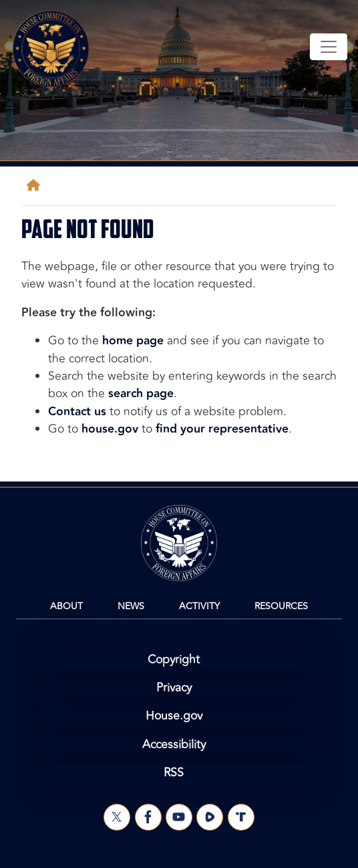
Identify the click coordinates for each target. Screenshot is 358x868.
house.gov (110, 429)
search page (141, 394)
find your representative (222, 429)
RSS (174, 773)
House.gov (174, 716)
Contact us (77, 412)
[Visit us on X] (117, 817)
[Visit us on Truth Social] (241, 817)
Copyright (174, 660)
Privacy (174, 688)
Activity (199, 606)
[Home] (36, 186)
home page (133, 341)
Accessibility (174, 745)
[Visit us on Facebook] (148, 817)
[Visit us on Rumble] (210, 817)
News (131, 606)
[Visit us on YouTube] (179, 817)
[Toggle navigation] (329, 47)
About (66, 606)
